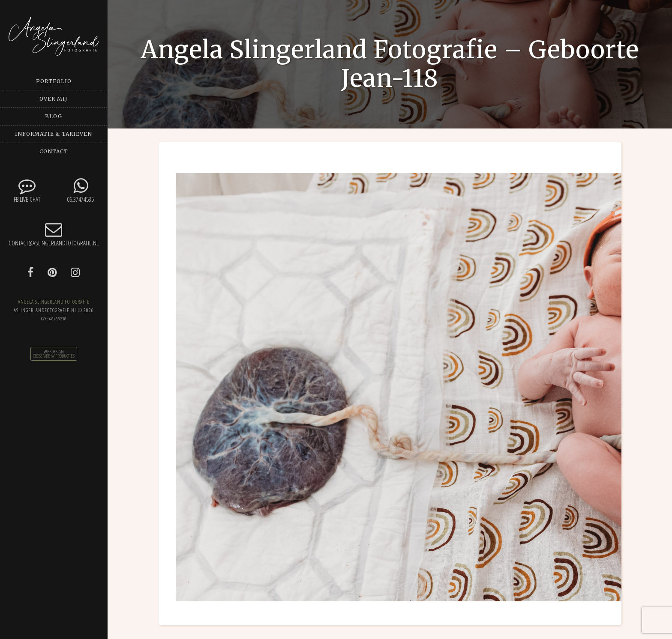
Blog (54, 116)
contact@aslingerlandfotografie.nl (54, 234)
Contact (54, 151)
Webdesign (54, 352)
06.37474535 (80, 190)
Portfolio (54, 81)
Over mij (54, 99)
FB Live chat (27, 190)
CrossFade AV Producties (54, 356)
